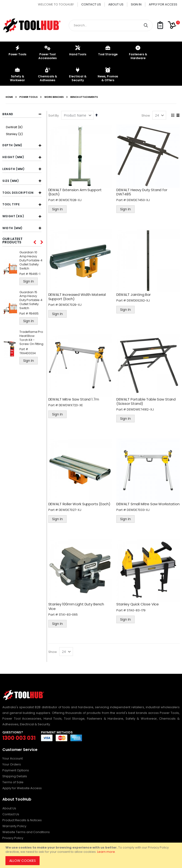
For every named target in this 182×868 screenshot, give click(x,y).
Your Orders (12, 763)
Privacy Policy (13, 837)
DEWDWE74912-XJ (141, 406)
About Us (116, 5)
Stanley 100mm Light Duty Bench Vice (78, 605)
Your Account (13, 757)
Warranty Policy (14, 825)
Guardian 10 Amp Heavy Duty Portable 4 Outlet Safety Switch (31, 260)
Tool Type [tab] (11, 204)
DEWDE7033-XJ (139, 510)
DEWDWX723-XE (73, 402)
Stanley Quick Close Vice (139, 603)
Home (9, 97)
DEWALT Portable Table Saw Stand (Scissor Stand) (147, 398)
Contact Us (91, 5)
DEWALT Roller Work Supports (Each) (82, 499)
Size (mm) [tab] (11, 181)
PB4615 (34, 314)
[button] (160, 26)
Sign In (136, 5)
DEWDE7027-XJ (72, 505)
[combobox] (111, 25)
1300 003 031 (19, 737)
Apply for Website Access (22, 787)
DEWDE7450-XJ (139, 199)
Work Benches (54, 97)
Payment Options (16, 769)
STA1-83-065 (70, 613)
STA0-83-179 (137, 609)
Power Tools (29, 97)
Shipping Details (15, 775)
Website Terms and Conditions (26, 831)
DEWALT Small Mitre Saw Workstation (138, 502)
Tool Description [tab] (18, 193)
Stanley (15, 134)
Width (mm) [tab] (12, 228)
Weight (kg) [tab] (13, 216)
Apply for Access (163, 5)
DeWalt (15, 127)
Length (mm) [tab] (14, 169)
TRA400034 (28, 353)
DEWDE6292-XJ (139, 298)
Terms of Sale (13, 781)
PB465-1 (35, 274)
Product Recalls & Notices (22, 819)
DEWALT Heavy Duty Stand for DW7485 (143, 191)
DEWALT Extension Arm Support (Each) (77, 191)
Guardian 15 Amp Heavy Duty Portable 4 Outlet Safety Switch (31, 300)
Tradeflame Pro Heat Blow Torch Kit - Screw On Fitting (31, 338)
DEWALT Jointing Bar (135, 292)
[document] (92, 855)
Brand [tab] (8, 114)
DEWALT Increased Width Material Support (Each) (79, 294)
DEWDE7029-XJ (72, 303)
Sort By (56, 116)
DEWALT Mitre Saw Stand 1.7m (76, 396)
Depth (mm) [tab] (12, 145)
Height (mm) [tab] (13, 157)
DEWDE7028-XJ (72, 199)
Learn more (106, 852)
